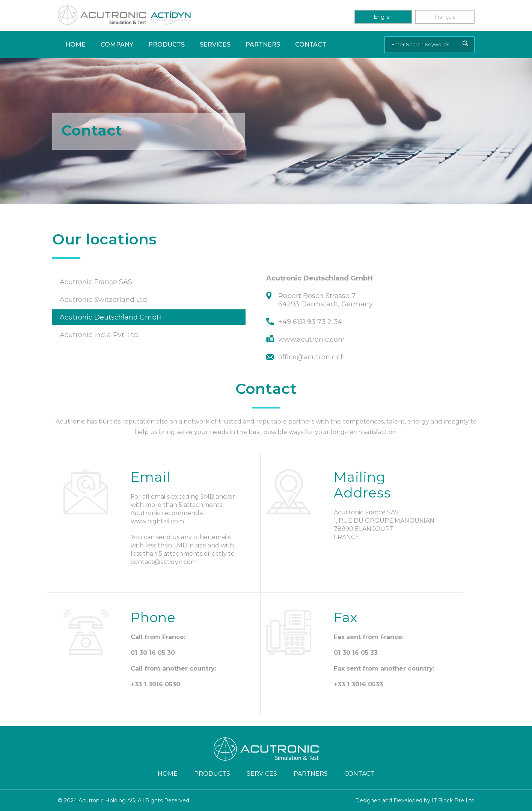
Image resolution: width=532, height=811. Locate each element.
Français (445, 17)
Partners (263, 44)
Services (215, 44)
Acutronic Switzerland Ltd (103, 300)
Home (75, 44)
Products (167, 44)
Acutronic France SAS (96, 282)
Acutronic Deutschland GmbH (111, 317)
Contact (311, 44)
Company (117, 44)
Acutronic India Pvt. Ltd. (99, 335)
